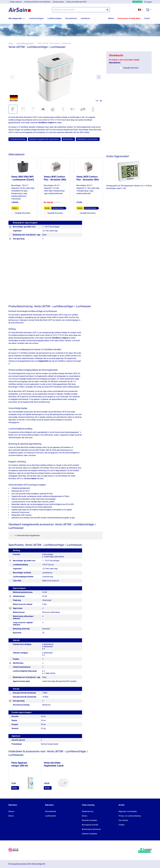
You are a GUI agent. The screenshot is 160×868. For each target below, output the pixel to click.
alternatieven (115, 62)
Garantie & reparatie (89, 834)
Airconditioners (71, 18)
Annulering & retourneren (91, 829)
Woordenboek (51, 811)
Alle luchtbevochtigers (25, 43)
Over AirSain (123, 820)
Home (11, 43)
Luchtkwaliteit (51, 816)
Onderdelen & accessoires (88, 139)
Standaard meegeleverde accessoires (44, 139)
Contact (147, 18)
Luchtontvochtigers (36, 18)
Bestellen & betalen (89, 820)
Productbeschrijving (18, 139)
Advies (11, 816)
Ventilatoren (85, 18)
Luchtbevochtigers (55, 18)
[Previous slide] (12, 77)
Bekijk (15, 208)
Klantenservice (88, 811)
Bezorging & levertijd (90, 825)
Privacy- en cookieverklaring (130, 816)
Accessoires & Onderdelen (129, 18)
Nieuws (11, 811)
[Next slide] (99, 77)
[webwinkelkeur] (13, 850)
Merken (111, 18)
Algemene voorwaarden (128, 811)
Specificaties (68, 139)
